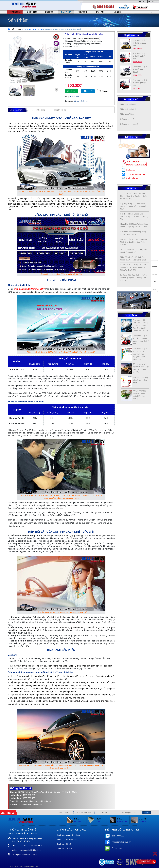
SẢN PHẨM (66, 12)
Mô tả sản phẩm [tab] (16, 110)
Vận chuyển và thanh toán (67, 840)
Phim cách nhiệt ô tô (32, 29)
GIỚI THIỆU (32, 12)
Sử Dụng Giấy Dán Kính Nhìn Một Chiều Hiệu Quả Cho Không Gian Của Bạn (134, 278)
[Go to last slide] (13, 90)
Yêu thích (104, 91)
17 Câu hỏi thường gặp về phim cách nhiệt (140, 380)
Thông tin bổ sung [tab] (38, 110)
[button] (16, 91)
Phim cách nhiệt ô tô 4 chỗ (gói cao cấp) (140, 43)
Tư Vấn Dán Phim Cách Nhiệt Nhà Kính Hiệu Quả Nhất (134, 251)
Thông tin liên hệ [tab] (59, 110)
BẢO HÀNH (100, 12)
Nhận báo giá (132, 178)
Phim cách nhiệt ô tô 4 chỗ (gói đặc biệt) (62, 29)
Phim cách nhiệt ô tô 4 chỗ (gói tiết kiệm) (140, 56)
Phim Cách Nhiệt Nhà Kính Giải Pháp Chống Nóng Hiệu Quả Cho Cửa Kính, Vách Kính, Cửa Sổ (141, 325)
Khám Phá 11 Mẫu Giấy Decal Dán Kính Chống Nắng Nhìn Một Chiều (134, 225)
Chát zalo (131, 170)
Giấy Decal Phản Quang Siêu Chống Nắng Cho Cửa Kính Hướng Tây (134, 217)
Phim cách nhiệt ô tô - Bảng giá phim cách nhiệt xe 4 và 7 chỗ (141, 340)
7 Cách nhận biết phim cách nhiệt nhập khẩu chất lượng (140, 395)
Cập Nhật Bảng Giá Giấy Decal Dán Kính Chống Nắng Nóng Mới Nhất (133, 206)
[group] (35, 58)
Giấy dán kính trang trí (129, 124)
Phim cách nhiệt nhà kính (130, 104)
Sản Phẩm (16, 29)
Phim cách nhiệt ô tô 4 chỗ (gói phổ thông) (140, 69)
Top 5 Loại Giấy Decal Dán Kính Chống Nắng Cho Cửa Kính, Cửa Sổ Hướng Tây (133, 196)
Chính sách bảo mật (64, 848)
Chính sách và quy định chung (68, 835)
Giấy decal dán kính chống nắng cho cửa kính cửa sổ (133, 233)
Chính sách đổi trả (64, 844)
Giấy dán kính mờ (127, 119)
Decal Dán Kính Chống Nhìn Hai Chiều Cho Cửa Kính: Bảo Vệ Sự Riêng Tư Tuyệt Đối (133, 267)
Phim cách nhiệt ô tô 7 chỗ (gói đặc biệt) (140, 83)
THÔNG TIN (83, 12)
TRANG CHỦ (15, 12)
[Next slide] (56, 90)
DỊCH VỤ (49, 12)
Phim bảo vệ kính (127, 114)
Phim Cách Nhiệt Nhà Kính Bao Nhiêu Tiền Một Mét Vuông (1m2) (133, 259)
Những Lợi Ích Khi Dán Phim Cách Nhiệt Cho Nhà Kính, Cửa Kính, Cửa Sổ (134, 242)
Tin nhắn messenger (136, 174)
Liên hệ (71, 91)
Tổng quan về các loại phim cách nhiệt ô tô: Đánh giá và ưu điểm (141, 368)
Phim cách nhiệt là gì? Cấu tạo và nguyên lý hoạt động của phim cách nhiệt (140, 354)
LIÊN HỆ (117, 12)
